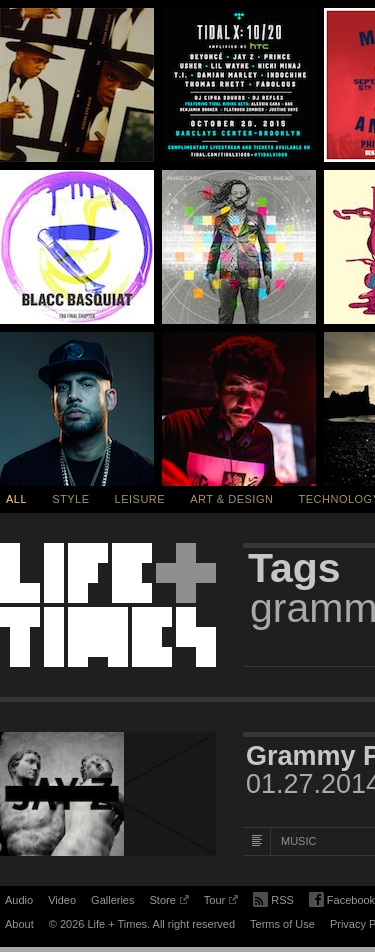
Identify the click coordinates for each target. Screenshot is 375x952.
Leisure (140, 499)
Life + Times (108, 605)
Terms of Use (282, 924)
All (16, 499)
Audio (19, 900)
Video (62, 900)
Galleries (112, 900)
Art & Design (231, 499)
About (19, 924)
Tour (221, 903)
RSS (273, 898)
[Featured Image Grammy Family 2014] (108, 794)
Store (168, 903)
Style (70, 499)
